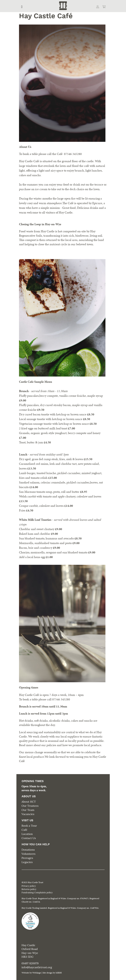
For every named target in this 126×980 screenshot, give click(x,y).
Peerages (27, 858)
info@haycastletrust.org (37, 967)
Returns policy (29, 889)
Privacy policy (29, 886)
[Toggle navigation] (22, 7)
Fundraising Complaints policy (37, 893)
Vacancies (28, 814)
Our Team (28, 810)
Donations (28, 850)
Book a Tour (29, 826)
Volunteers (29, 854)
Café (24, 830)
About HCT (29, 802)
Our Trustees (30, 806)
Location (27, 834)
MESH (59, 973)
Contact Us (29, 838)
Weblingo (37, 973)
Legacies (27, 862)
